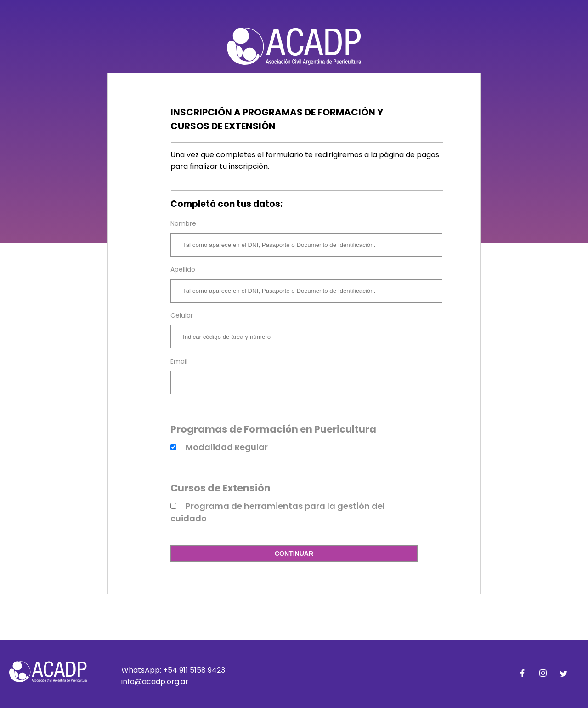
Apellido (183, 269)
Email (179, 361)
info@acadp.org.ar (155, 682)
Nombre (183, 223)
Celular (182, 315)
